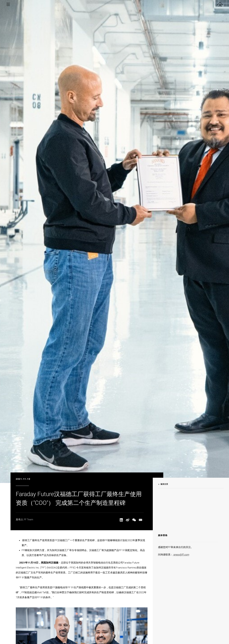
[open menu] (8, 4)
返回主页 (163, 484)
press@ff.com (181, 555)
